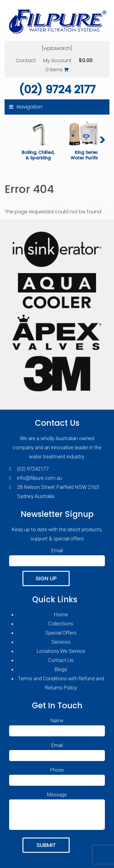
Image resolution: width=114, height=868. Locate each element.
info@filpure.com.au (40, 478)
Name (57, 726)
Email (57, 556)
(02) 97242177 (33, 469)
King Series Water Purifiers (87, 155)
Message (57, 811)
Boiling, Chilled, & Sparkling (39, 155)
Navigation (26, 107)
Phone (57, 775)
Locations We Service (61, 651)
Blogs (61, 669)
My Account (57, 60)
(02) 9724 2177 (57, 89)
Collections (61, 624)
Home (61, 614)
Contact (26, 60)
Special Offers (61, 633)
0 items (57, 70)
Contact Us (61, 660)
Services (61, 642)
